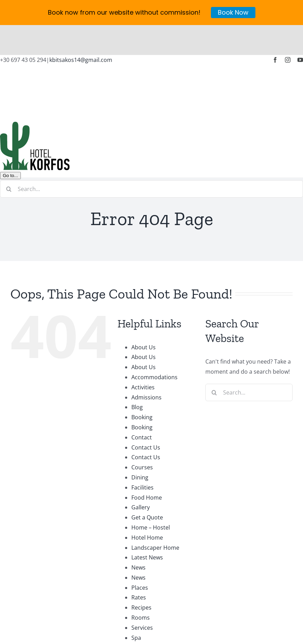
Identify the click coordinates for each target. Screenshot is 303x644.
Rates (139, 567)
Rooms (141, 588)
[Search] (9, 159)
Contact (142, 407)
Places (140, 557)
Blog (137, 377)
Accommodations (154, 347)
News (138, 538)
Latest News (147, 527)
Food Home (147, 467)
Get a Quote (147, 487)
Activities (143, 357)
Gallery (141, 477)
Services (142, 598)
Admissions (146, 367)
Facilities (142, 457)
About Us (144, 317)
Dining (140, 447)
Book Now (233, 12)
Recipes (141, 578)
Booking (142, 387)
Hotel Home (147, 507)
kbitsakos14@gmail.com (81, 30)
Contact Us (146, 417)
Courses (142, 437)
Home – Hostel (151, 498)
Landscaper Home (155, 517)
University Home (153, 618)
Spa (136, 607)
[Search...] (151, 159)
